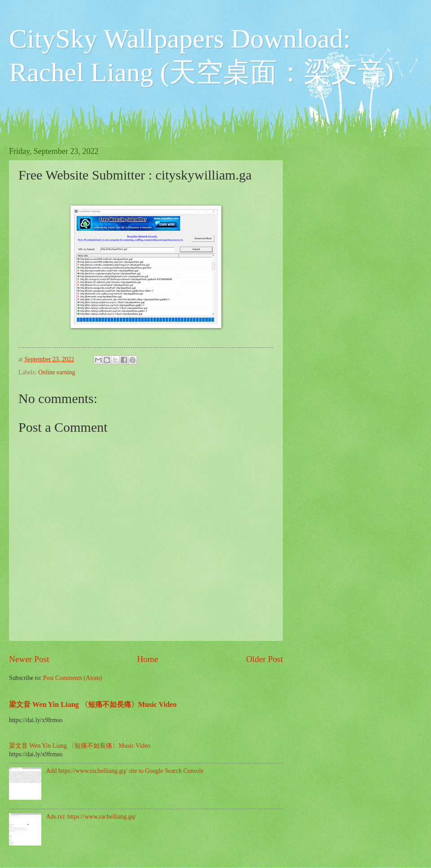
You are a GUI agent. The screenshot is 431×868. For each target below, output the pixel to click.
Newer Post (29, 659)
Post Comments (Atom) (73, 678)
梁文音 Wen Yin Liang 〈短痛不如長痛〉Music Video (93, 704)
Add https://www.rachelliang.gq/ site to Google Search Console (125, 771)
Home (147, 659)
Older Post (264, 659)
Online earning (57, 372)
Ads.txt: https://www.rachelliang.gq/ (91, 817)
